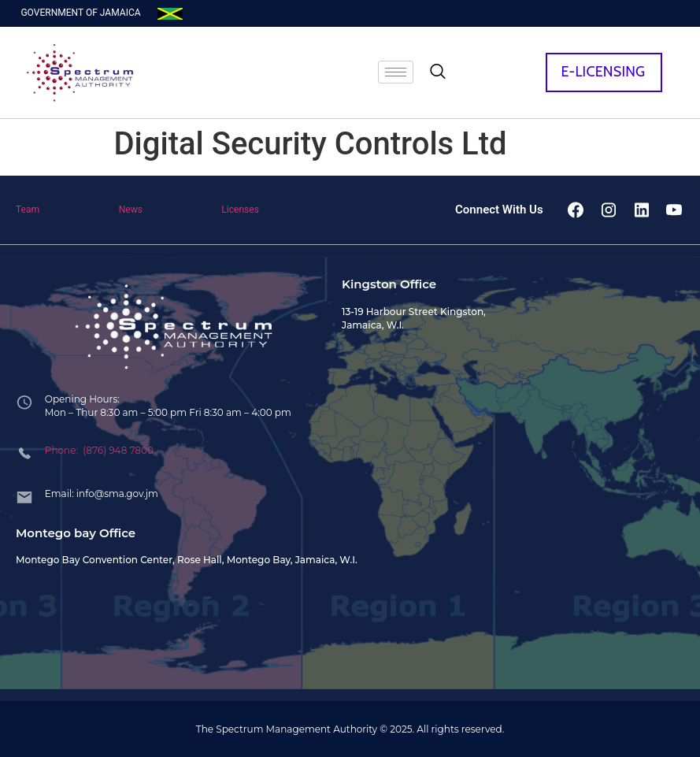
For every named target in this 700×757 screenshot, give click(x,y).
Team (28, 210)
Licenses (240, 210)
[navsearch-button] (438, 72)
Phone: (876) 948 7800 (99, 450)
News (131, 210)
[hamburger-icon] (396, 72)
